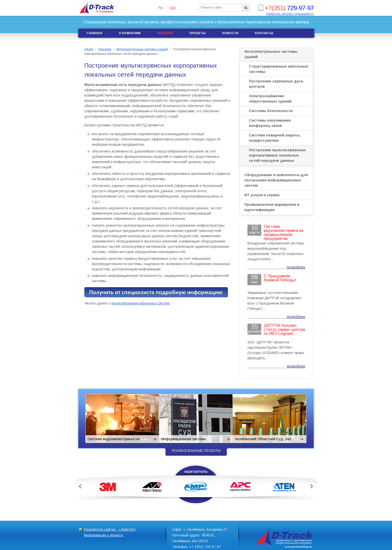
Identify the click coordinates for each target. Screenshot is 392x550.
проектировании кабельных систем (140, 303)
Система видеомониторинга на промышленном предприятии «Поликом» (114, 440)
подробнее (296, 267)
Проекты (198, 33)
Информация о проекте (103, 535)
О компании (130, 33)
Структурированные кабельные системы (279, 69)
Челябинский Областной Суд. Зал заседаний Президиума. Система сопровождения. (263, 440)
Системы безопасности (271, 111)
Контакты (264, 33)
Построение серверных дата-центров (277, 84)
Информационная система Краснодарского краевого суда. (187, 440)
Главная (94, 33)
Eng (173, 8)
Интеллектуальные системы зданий (271, 54)
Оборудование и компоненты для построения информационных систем (276, 180)
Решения (165, 33)
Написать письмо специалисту (290, 14)
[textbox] (221, 8)
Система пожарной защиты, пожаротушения (275, 138)
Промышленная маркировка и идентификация (272, 207)
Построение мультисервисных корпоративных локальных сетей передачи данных (277, 155)
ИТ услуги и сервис (262, 195)
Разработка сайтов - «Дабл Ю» (110, 529)
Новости (230, 33)
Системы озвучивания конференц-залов (270, 123)
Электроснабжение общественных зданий (270, 99)
